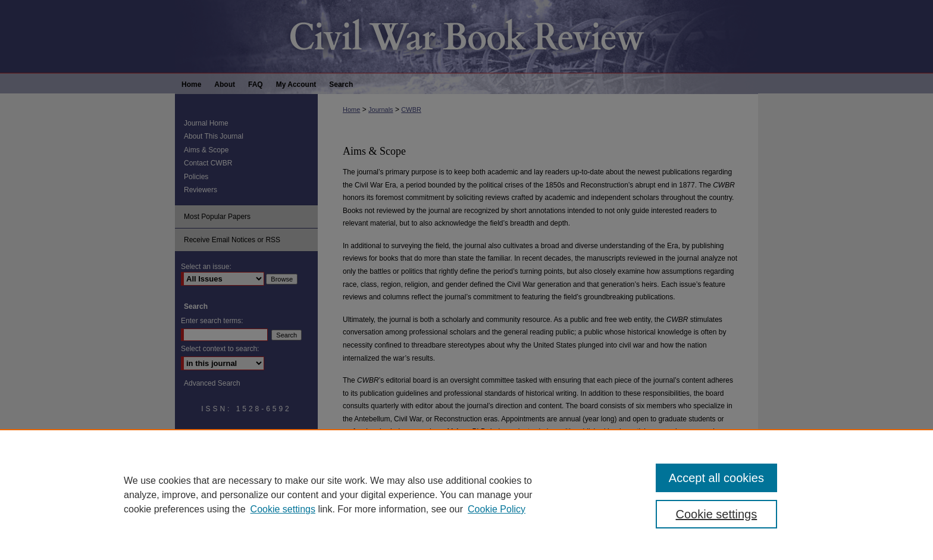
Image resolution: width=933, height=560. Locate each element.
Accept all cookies (716, 478)
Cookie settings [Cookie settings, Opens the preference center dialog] (717, 514)
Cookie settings (283, 509)
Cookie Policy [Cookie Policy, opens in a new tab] (497, 509)
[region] (467, 495)
